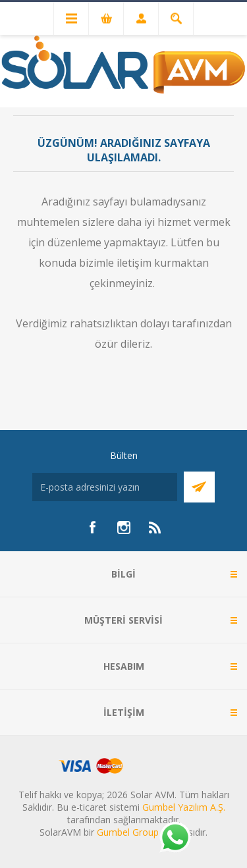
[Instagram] (124, 528)
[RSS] (155, 528)
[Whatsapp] (175, 838)
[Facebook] (92, 528)
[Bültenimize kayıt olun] (105, 487)
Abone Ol (199, 487)
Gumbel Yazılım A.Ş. (184, 807)
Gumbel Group (128, 832)
